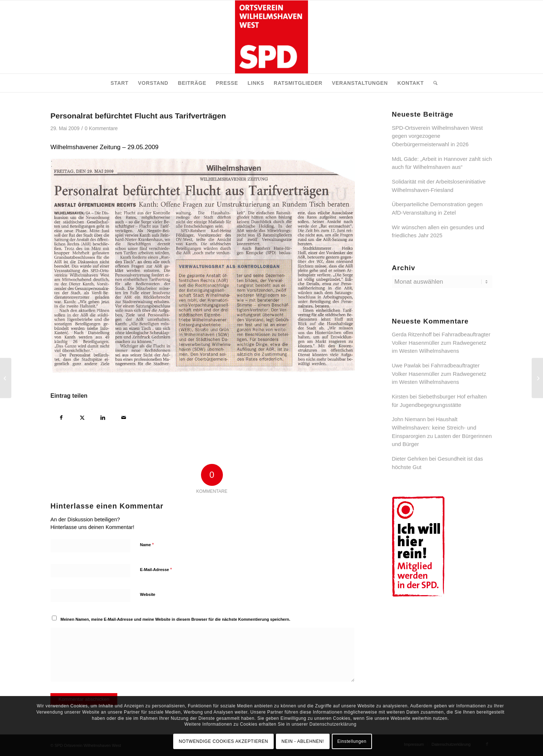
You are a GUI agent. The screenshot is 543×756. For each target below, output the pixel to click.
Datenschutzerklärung (333, 724)
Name (147, 545)
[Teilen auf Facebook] (61, 417)
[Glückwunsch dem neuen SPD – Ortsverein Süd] (537, 378)
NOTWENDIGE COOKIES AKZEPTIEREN (223, 741)
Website (148, 594)
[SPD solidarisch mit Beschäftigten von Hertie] (6, 378)
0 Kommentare (101, 128)
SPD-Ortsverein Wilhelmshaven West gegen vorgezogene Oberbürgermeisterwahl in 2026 (437, 136)
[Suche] (433, 83)
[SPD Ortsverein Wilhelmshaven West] (271, 37)
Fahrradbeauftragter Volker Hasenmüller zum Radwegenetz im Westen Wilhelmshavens (441, 343)
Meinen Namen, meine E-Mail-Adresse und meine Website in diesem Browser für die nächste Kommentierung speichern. (176, 619)
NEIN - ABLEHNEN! (303, 741)
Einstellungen (352, 741)
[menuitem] (119, 83)
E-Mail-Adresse (156, 569)
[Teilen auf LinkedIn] (103, 417)
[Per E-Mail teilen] (124, 417)
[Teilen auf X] (82, 417)
